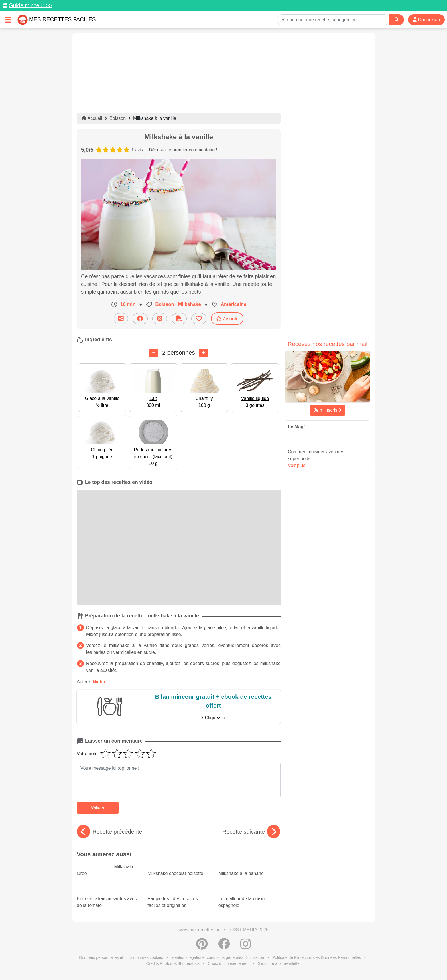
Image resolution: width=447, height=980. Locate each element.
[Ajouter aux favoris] (199, 319)
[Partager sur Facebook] (140, 319)
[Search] (397, 20)
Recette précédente (109, 832)
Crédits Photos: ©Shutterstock (173, 963)
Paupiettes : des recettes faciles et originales (178, 897)
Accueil (92, 118)
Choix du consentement (229, 963)
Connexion (426, 20)
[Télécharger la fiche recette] (179, 319)
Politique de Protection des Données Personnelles (317, 957)
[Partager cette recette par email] (121, 319)
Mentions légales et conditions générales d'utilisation (218, 957)
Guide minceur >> (30, 5)
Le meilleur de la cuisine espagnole (249, 897)
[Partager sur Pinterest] (160, 319)
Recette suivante (251, 832)
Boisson (118, 118)
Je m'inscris (328, 410)
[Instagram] (246, 947)
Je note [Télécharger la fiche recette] (227, 318)
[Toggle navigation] (8, 20)
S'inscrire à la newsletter (279, 963)
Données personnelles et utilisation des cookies (121, 957)
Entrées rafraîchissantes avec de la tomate (108, 897)
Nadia (99, 682)
